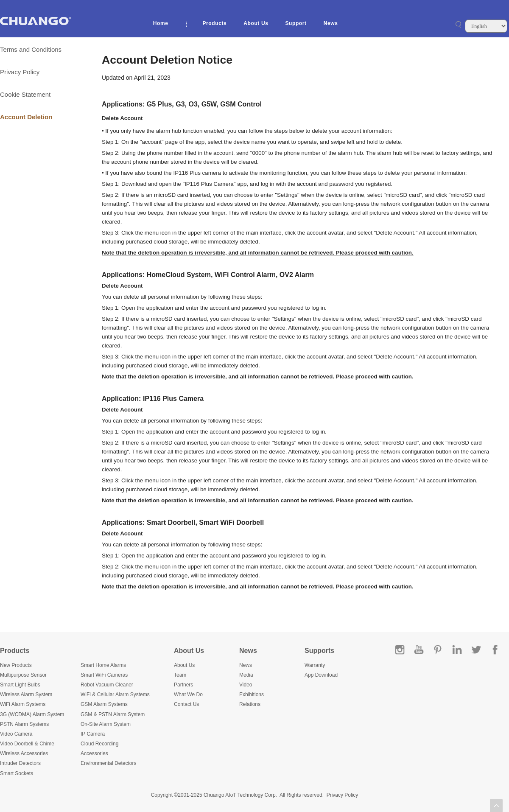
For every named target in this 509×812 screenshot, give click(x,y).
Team (180, 675)
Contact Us (186, 704)
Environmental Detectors (108, 763)
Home (161, 23)
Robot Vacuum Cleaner (107, 685)
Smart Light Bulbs (20, 685)
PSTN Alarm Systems (24, 724)
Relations (250, 704)
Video (246, 685)
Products (215, 23)
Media (246, 675)
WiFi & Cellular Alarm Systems (115, 694)
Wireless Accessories (24, 753)
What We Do (188, 694)
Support (296, 23)
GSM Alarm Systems (104, 704)
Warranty (315, 665)
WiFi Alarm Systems (23, 704)
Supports (319, 651)
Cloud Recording (99, 744)
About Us (256, 23)
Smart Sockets (17, 773)
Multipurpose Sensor (23, 675)
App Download (321, 675)
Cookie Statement (25, 94)
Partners (183, 685)
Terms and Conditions (31, 49)
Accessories (94, 753)
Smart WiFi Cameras (104, 675)
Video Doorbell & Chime (27, 744)
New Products (16, 665)
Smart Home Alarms (103, 665)
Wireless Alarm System (26, 694)
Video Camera (16, 734)
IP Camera (93, 734)
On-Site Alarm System (106, 724)
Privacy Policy (20, 72)
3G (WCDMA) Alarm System (32, 714)
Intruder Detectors (20, 763)
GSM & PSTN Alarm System (113, 714)
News (331, 23)
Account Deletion (26, 117)
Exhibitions (252, 694)
